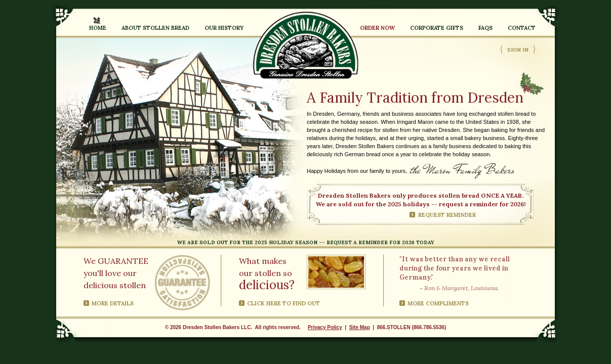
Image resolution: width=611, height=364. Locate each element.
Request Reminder (447, 215)
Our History (224, 28)
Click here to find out (283, 303)
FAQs (485, 28)
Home (98, 28)
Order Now (377, 28)
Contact (522, 28)
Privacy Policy (325, 327)
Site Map (360, 327)
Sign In (518, 50)
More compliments (438, 303)
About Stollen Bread (155, 28)
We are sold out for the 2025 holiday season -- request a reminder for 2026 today (306, 242)
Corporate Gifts (437, 28)
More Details (113, 303)
